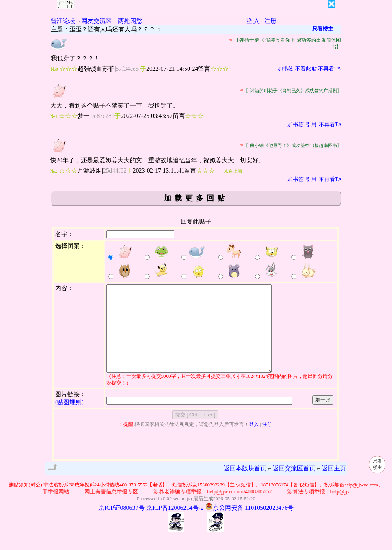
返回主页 (334, 486)
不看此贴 (306, 69)
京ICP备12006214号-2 (175, 525)
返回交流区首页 (294, 486)
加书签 (286, 69)
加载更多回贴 (196, 198)
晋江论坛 (63, 21)
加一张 (323, 417)
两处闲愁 (130, 21)
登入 (254, 441)
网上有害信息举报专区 (116, 509)
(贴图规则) (69, 419)
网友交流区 (96, 21)
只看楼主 (323, 29)
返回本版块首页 (245, 486)
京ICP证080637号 (122, 525)
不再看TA (330, 69)
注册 (270, 21)
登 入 (253, 21)
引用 (311, 125)
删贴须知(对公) (25, 502)
